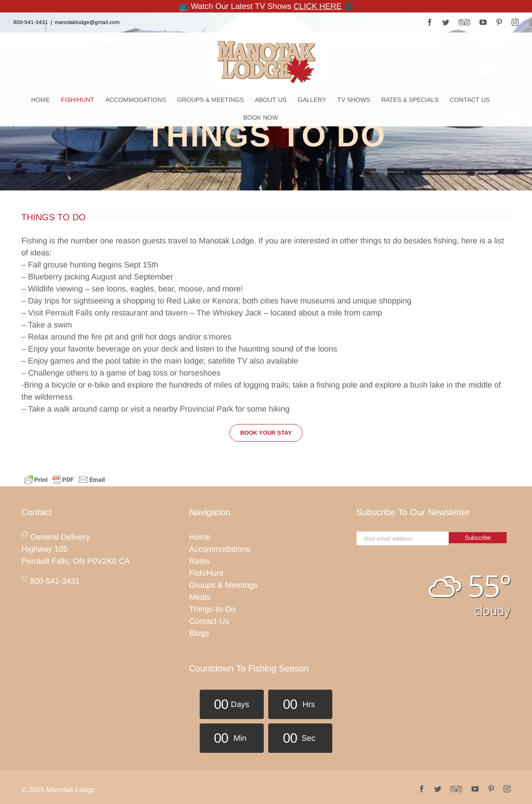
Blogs (199, 633)
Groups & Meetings (223, 585)
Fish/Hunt (206, 573)
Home (200, 537)
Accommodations (220, 549)
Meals (200, 597)
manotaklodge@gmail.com (87, 22)
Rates (199, 561)
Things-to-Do (212, 609)
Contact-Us (209, 621)
